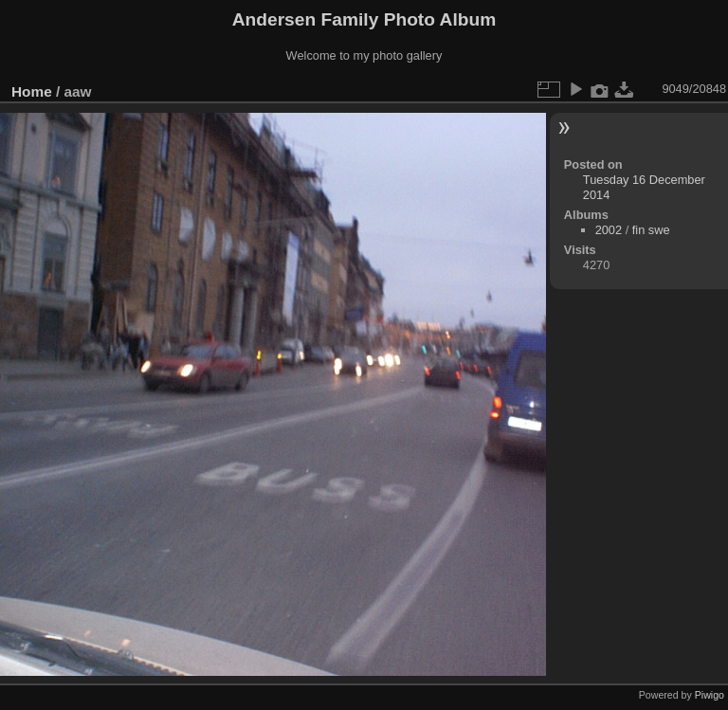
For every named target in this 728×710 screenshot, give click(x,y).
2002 (609, 230)
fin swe (651, 230)
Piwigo (710, 695)
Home (32, 91)
